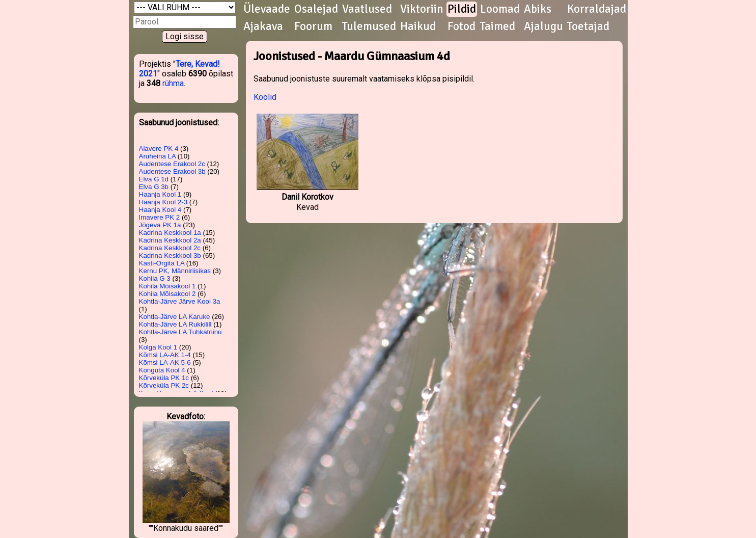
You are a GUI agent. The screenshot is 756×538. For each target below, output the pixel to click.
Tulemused (369, 26)
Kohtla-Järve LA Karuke (175, 317)
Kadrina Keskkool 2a (170, 240)
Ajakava (263, 26)
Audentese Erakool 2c (172, 164)
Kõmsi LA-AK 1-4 (165, 355)
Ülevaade (267, 9)
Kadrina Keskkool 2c (170, 248)
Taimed (498, 26)
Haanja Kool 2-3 (163, 202)
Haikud (418, 26)
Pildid (462, 9)
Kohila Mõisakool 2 (167, 294)
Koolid (265, 97)
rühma (173, 83)
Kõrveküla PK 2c (164, 385)
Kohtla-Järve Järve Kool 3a (180, 301)
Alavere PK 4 (159, 149)
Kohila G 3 (155, 278)
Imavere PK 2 (160, 217)
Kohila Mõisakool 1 (167, 286)
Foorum (313, 26)
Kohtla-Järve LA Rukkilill (175, 324)
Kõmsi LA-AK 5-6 (165, 362)
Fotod (461, 26)
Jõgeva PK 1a (160, 225)
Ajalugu (543, 26)
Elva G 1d (154, 179)
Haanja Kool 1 (160, 194)
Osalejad (316, 9)
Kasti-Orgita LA (162, 263)
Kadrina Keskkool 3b (170, 255)
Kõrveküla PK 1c (164, 378)
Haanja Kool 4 (160, 210)
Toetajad (588, 26)
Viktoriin (422, 9)
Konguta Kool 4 (162, 370)
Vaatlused (367, 9)
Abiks (538, 9)
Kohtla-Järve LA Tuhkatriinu (180, 332)
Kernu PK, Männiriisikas (175, 271)
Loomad (500, 9)
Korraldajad (597, 9)
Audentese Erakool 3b (172, 171)
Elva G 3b (154, 187)
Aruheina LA (158, 156)
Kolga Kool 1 (158, 347)
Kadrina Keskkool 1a (170, 233)
